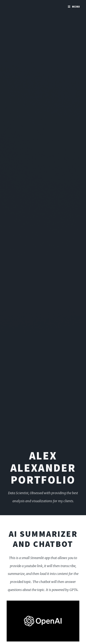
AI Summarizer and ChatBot (43, 539)
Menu (76, 7)
